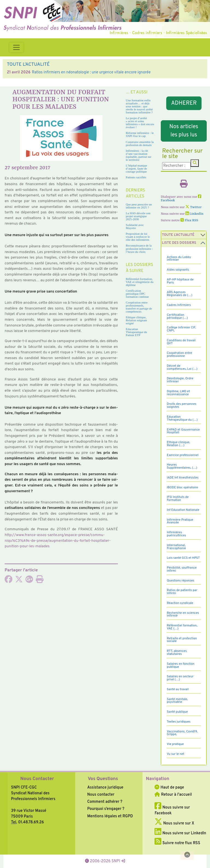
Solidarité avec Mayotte (135, 226)
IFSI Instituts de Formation (178, 499)
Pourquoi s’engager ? (106, 809)
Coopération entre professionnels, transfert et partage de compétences (139, 307)
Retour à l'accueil (173, 795)
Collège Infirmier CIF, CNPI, (181, 329)
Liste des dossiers (179, 243)
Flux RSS (189, 220)
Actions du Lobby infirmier (179, 259)
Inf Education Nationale (183, 510)
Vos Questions (103, 779)
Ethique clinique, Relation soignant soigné (136, 320)
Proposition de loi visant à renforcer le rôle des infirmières (138, 237)
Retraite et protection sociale (182, 640)
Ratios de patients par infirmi (182, 592)
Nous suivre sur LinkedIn (180, 833)
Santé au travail (178, 689)
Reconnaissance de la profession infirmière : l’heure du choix (139, 248)
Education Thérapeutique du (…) (182, 418)
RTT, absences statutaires (177, 653)
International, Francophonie (176, 547)
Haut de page (169, 787)
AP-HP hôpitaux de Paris (180, 281)
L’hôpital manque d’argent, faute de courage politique (136, 168)
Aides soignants (178, 270)
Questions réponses (180, 581)
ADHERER (184, 103)
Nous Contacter (37, 779)
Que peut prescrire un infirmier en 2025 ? (139, 206)
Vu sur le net (176, 754)
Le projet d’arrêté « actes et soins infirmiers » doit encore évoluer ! (140, 123)
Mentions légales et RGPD (110, 816)
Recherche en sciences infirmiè (183, 615)
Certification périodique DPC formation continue (137, 294)
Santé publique (177, 712)
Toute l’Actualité (178, 235)
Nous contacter (101, 795)
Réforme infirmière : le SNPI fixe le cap (140, 134)
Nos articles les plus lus (184, 131)
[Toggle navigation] (16, 47)
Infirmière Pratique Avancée (180, 521)
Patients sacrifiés (136, 177)
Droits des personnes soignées (182, 406)
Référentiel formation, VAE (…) (182, 627)
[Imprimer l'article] (40, 581)
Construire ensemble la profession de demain (140, 143)
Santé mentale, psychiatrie (177, 701)
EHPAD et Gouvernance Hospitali (183, 431)
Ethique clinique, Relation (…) (178, 444)
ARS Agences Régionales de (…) (180, 294)
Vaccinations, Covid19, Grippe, (182, 733)
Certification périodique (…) (177, 316)
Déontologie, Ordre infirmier (180, 380)
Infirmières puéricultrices (176, 534)
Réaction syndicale (180, 603)
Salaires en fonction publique (181, 665)
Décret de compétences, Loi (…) (182, 367)
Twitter (193, 207)
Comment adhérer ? (105, 802)
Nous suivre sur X (174, 823)
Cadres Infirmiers (179, 305)
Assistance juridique (105, 787)
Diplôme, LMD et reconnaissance (178, 393)
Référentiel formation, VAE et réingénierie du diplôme (140, 282)
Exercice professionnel (183, 455)
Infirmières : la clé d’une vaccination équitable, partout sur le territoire (139, 155)
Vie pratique (175, 744)
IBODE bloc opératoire (182, 488)
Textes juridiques (179, 722)
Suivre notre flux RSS (177, 843)
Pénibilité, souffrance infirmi (182, 569)
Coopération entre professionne (180, 355)
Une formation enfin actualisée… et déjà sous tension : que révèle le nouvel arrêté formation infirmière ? (139, 106)
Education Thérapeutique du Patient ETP (136, 332)
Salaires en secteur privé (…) (180, 678)
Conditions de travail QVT (181, 342)
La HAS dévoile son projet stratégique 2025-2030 (138, 216)
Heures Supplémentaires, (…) (182, 466)
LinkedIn (194, 214)
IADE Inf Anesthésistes (183, 478)
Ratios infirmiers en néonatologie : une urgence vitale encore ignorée (91, 72)
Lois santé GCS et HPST (183, 558)
